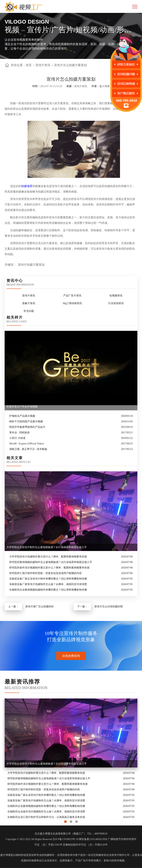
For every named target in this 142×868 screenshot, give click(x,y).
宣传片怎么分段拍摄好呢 (109, 606)
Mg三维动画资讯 (72, 303)
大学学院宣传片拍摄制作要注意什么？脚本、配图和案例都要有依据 (48, 557)
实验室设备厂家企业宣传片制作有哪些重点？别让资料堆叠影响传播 (48, 579)
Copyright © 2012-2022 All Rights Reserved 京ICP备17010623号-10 (42, 839)
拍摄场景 (27, 186)
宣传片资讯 (43, 65)
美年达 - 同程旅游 (19, 433)
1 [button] (65, 821)
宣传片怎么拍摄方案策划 (70, 65)
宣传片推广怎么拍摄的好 (40, 606)
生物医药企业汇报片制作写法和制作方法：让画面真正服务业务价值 (46, 817)
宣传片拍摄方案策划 (31, 265)
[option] (71, 758)
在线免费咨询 (71, 656)
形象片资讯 (29, 303)
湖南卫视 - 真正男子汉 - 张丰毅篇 (28, 449)
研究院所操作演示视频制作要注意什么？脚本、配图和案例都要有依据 (49, 568)
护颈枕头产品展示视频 (22, 416)
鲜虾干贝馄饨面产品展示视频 (26, 421)
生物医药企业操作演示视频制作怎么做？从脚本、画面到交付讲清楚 (46, 812)
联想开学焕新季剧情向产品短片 (27, 427)
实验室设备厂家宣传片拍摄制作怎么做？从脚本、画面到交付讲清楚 (48, 584)
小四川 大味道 (17, 438)
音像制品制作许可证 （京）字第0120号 (85, 845)
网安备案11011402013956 (93, 839)
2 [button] (71, 821)
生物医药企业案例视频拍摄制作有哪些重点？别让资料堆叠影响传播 (48, 590)
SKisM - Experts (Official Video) (27, 444)
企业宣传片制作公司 (118, 855)
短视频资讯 (116, 296)
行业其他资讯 (116, 303)
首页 (29, 65)
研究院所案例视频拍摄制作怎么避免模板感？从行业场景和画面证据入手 (51, 562)
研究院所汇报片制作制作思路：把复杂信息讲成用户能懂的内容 (45, 573)
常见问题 (29, 311)
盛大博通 (5, 855)
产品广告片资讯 (72, 296)
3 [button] (77, 821)
